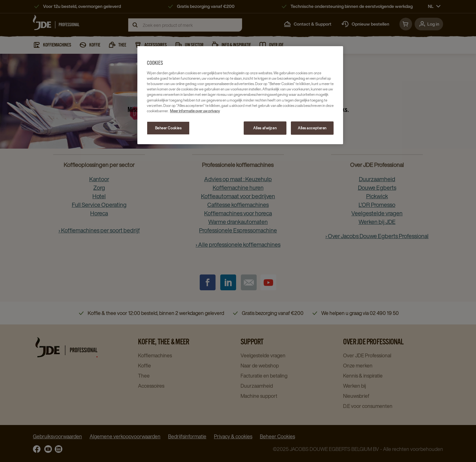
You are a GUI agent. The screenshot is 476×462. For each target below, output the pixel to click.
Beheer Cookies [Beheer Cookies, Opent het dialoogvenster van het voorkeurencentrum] (168, 128)
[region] (240, 95)
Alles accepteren (312, 128)
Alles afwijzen (265, 128)
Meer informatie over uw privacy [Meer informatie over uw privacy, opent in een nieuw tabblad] (195, 111)
